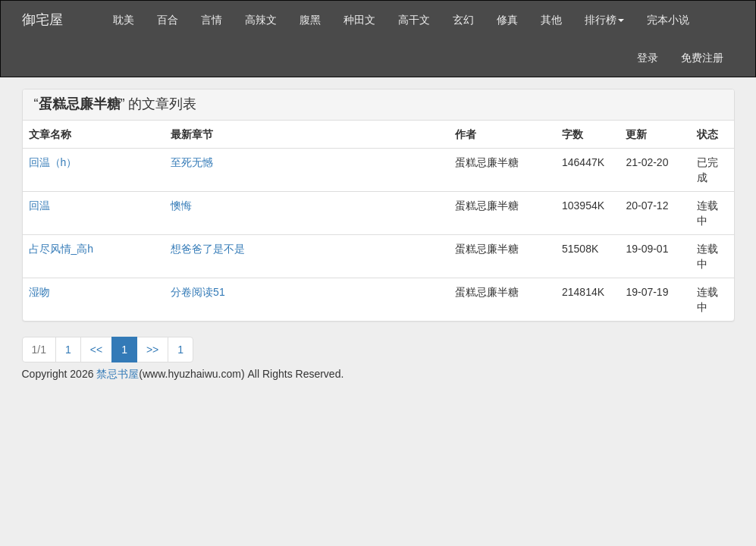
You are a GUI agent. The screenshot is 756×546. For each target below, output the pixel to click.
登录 (648, 58)
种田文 (359, 20)
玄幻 (463, 20)
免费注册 (702, 58)
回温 (39, 206)
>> (152, 350)
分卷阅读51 (198, 292)
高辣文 (261, 20)
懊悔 (181, 206)
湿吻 (39, 292)
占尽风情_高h (61, 249)
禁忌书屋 (118, 374)
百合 (168, 20)
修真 (507, 20)
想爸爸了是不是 (208, 249)
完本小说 (668, 20)
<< (96, 350)
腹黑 (310, 20)
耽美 (124, 20)
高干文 (414, 20)
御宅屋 (42, 20)
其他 (551, 20)
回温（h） (53, 162)
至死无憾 (192, 162)
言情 (212, 20)
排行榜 (604, 20)
